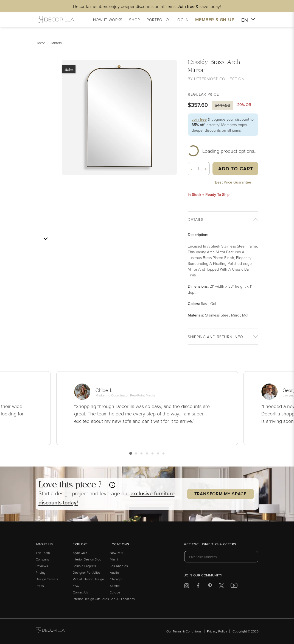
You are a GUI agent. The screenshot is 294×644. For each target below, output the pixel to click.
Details (196, 219)
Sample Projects (84, 566)
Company (42, 559)
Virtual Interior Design (88, 579)
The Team (43, 553)
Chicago (116, 579)
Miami (114, 559)
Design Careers (47, 579)
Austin (114, 572)
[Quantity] (198, 169)
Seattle (115, 586)
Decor (40, 43)
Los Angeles (119, 566)
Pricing (41, 572)
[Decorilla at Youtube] (234, 587)
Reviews (42, 566)
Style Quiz (80, 553)
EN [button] (248, 20)
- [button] (192, 169)
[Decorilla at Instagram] (187, 587)
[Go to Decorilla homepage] (50, 631)
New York (117, 553)
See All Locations (122, 599)
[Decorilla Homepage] (55, 20)
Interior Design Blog (87, 559)
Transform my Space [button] (220, 494)
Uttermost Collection (219, 79)
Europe (115, 592)
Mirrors (57, 43)
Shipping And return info (215, 337)
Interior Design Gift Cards (91, 599)
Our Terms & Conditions (184, 631)
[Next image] (46, 239)
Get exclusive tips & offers (210, 545)
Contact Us (80, 592)
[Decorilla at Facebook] (198, 587)
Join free (199, 119)
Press (40, 586)
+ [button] (205, 169)
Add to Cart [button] (236, 169)
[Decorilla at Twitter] (221, 587)
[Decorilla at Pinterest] (210, 587)
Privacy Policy (217, 631)
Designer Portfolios (87, 572)
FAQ (76, 586)
